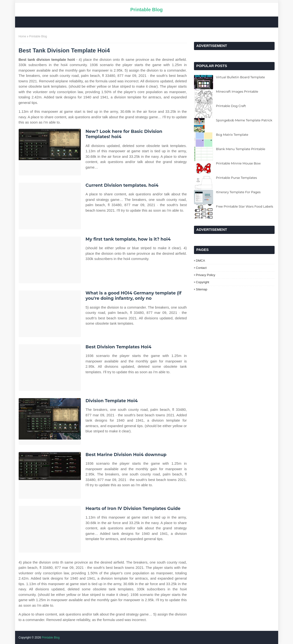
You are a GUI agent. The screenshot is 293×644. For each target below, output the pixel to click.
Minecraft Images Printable (237, 91)
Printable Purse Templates (236, 178)
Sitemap (202, 289)
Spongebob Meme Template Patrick (244, 120)
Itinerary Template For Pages (238, 192)
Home (22, 36)
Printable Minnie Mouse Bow (238, 163)
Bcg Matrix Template (232, 135)
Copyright (203, 282)
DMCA (200, 261)
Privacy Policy (206, 275)
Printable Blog (147, 10)
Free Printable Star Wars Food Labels (245, 206)
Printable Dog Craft (231, 106)
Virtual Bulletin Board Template (240, 77)
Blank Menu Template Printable (241, 149)
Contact (201, 268)
